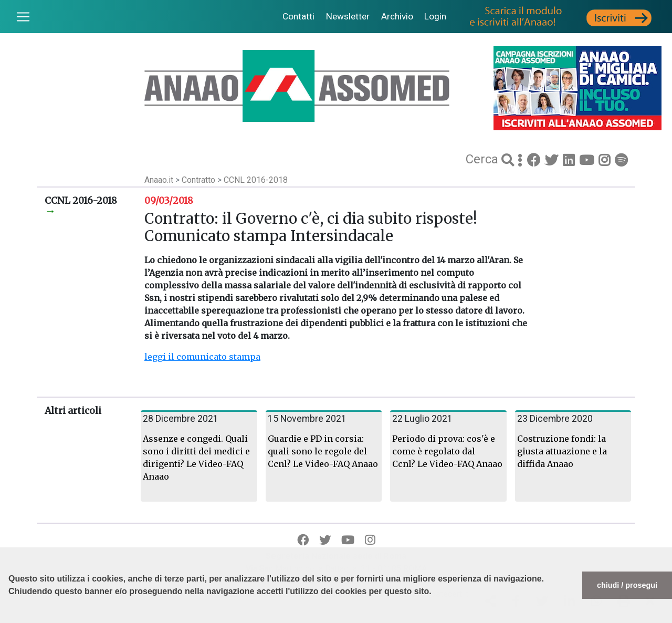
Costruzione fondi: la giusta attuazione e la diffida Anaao (562, 451)
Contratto (199, 180)
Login (435, 16)
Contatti (298, 16)
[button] (10, 618)
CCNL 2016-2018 (256, 180)
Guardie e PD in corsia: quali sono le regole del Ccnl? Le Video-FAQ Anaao (323, 451)
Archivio (397, 16)
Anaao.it (159, 180)
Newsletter (348, 16)
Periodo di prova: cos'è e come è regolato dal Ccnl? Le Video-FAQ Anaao (447, 451)
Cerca (484, 159)
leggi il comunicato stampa (202, 357)
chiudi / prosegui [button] (627, 585)
